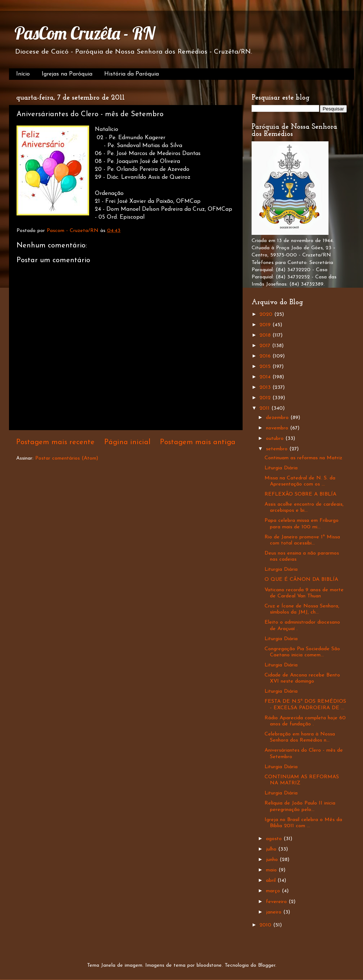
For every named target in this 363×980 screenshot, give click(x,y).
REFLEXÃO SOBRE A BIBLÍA (300, 494)
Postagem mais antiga (198, 442)
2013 (266, 388)
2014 (266, 377)
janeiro (275, 912)
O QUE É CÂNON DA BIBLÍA (301, 580)
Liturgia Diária (281, 468)
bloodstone (209, 965)
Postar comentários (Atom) (67, 458)
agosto (275, 839)
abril (272, 881)
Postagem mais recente (55, 442)
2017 (266, 346)
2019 (266, 325)
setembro (278, 449)
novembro (278, 428)
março (274, 891)
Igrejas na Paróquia (67, 74)
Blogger (267, 965)
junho (273, 860)
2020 (267, 314)
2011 (265, 408)
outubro (276, 439)
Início (23, 74)
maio (272, 870)
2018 (266, 335)
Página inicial (127, 442)
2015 (266, 367)
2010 (266, 925)
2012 (266, 398)
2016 (266, 356)
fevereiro (277, 902)
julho (272, 849)
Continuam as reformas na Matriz (303, 458)
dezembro (278, 418)
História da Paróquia (132, 74)
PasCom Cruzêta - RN (85, 33)
